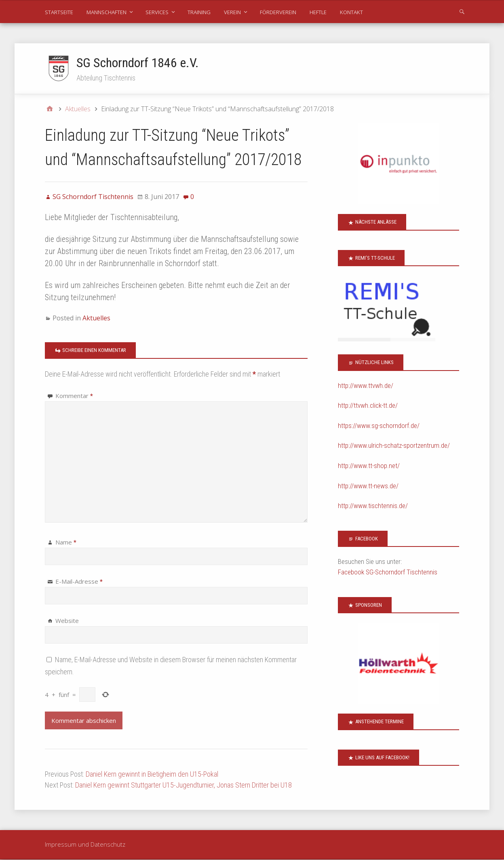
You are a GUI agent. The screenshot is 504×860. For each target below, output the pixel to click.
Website (67, 621)
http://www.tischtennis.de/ (373, 506)
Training (199, 12)
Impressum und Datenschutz (85, 845)
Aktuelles (96, 318)
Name (66, 542)
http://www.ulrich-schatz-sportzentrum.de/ (394, 446)
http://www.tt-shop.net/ (369, 466)
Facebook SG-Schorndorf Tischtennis (388, 572)
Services (157, 12)
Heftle (318, 12)
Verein (232, 12)
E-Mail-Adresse (79, 582)
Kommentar (74, 396)
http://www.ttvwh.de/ (366, 386)
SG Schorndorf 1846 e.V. (138, 63)
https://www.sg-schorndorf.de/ (379, 426)
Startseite (59, 12)
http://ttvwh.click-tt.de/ (368, 406)
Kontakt (351, 12)
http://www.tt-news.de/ (368, 486)
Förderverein (278, 12)
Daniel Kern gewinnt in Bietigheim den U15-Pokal (152, 774)
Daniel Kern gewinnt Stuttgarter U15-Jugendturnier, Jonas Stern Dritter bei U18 (183, 785)
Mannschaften (106, 12)
